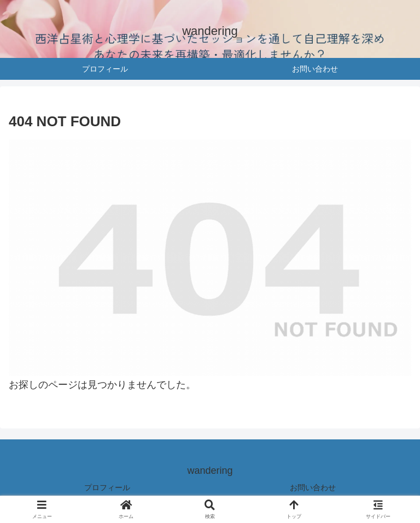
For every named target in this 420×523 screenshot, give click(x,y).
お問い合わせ (313, 487)
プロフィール (107, 487)
